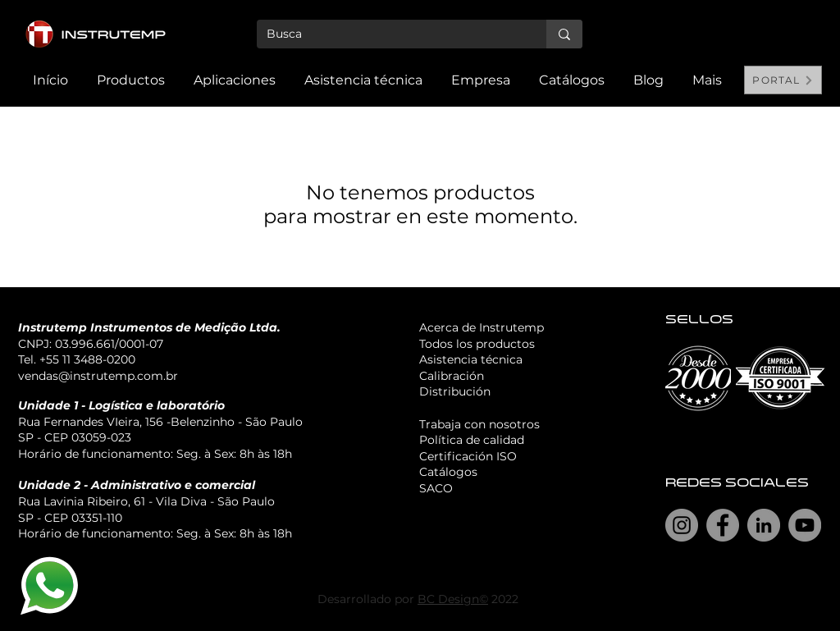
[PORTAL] (783, 80)
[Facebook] (723, 525)
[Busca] (389, 34)
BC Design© (453, 599)
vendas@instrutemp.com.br (98, 376)
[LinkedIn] (764, 525)
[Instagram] (682, 525)
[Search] (805, 53)
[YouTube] (805, 525)
